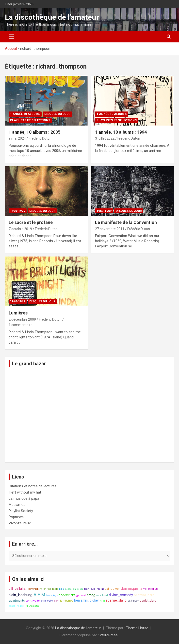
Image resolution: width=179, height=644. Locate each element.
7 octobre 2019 (20, 229)
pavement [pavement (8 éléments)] (34, 589)
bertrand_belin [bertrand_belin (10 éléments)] (144, 595)
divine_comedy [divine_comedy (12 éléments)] (121, 595)
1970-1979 (18, 211)
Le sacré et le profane (31, 222)
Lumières (18, 313)
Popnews (16, 517)
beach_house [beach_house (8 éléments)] (16, 606)
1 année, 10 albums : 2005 (34, 132)
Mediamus (17, 505)
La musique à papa (24, 498)
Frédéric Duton (40, 138)
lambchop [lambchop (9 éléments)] (67, 601)
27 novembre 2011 (110, 229)
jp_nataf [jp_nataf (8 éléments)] (81, 595)
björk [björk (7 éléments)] (56, 601)
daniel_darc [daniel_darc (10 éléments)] (148, 600)
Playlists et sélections (30, 120)
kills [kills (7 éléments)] (62, 589)
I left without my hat (25, 492)
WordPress (109, 635)
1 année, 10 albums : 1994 (121, 132)
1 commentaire (21, 325)
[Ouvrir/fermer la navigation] (11, 37)
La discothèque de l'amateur (52, 17)
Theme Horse (137, 628)
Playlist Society (21, 511)
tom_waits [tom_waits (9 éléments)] (33, 601)
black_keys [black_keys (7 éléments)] (52, 595)
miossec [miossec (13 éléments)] (32, 606)
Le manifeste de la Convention (126, 222)
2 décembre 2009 (22, 319)
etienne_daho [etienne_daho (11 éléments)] (116, 600)
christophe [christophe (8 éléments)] (47, 601)
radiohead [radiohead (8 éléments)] (102, 595)
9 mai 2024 (17, 138)
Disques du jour (57, 114)
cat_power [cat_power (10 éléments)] (112, 589)
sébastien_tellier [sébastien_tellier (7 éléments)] (74, 589)
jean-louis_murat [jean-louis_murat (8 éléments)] (94, 589)
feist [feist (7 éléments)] (102, 601)
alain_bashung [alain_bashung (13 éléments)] (21, 595)
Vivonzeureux (20, 523)
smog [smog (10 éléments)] (91, 595)
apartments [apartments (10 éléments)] (17, 600)
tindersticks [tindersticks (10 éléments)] (67, 595)
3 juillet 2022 (105, 138)
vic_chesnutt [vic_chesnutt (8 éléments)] (150, 589)
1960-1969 (104, 211)
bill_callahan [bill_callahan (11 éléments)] (18, 589)
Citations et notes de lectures (33, 486)
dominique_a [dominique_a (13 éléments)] (131, 589)
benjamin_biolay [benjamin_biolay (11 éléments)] (86, 600)
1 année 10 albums (25, 114)
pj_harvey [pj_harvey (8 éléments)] (133, 601)
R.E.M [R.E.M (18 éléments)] (39, 595)
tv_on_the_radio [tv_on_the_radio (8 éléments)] (49, 589)
